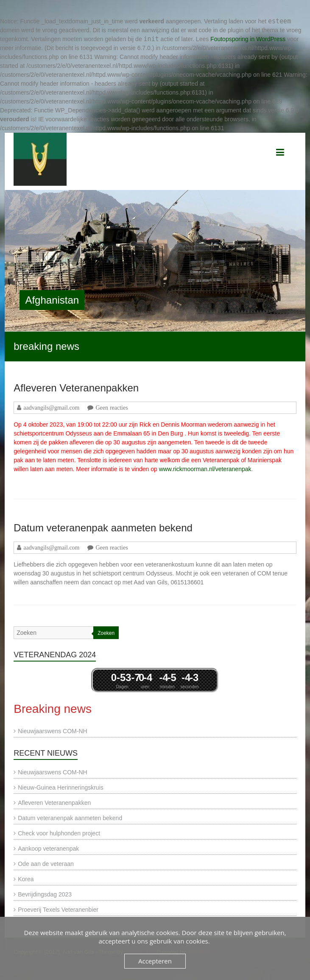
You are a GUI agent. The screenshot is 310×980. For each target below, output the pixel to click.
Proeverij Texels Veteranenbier (58, 910)
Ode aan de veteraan (46, 864)
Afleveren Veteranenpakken (76, 388)
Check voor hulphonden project (59, 833)
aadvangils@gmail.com (51, 408)
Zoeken (106, 633)
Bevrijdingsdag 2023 (45, 894)
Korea (26, 879)
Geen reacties (112, 408)
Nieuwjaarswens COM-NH (52, 731)
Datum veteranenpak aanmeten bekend (103, 528)
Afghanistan (52, 300)
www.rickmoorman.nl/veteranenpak (205, 469)
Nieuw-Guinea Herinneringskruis (61, 787)
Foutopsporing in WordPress (248, 39)
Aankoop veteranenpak (48, 849)
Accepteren (155, 961)
